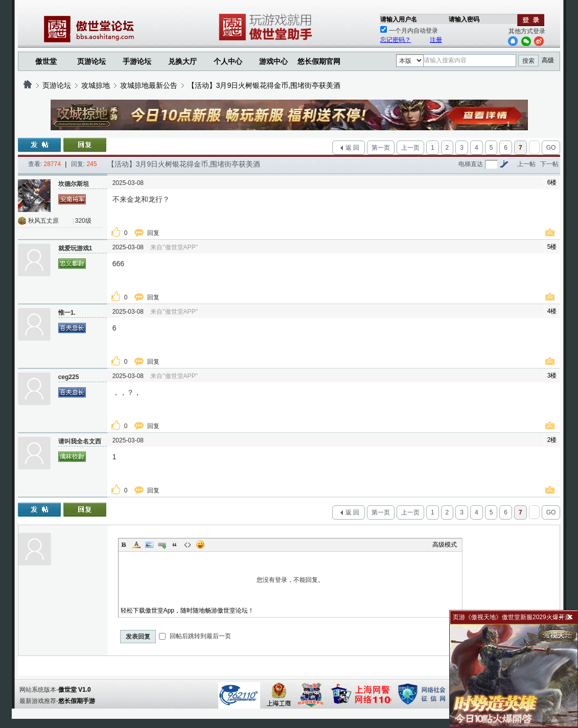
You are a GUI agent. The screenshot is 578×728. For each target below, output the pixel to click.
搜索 (528, 61)
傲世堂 (46, 61)
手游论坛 (137, 61)
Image (149, 545)
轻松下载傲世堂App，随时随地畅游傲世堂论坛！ (187, 610)
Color (136, 545)
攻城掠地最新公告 (149, 85)
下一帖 (549, 164)
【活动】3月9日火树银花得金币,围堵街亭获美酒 (264, 85)
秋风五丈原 (43, 221)
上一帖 (526, 164)
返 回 (352, 148)
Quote (175, 545)
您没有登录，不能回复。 (291, 580)
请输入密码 (464, 19)
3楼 (552, 375)
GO (551, 148)
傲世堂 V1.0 (75, 690)
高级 (548, 60)
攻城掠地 (96, 85)
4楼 (552, 311)
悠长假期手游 (77, 701)
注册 (436, 40)
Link (162, 545)
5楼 (552, 247)
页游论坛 (91, 61)
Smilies (200, 545)
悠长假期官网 (319, 61)
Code (188, 545)
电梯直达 (471, 164)
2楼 (552, 440)
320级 (83, 221)
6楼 (552, 182)
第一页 (381, 148)
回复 (154, 233)
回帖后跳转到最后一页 (195, 636)
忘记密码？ (396, 40)
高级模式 (445, 545)
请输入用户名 (399, 19)
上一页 (410, 148)
